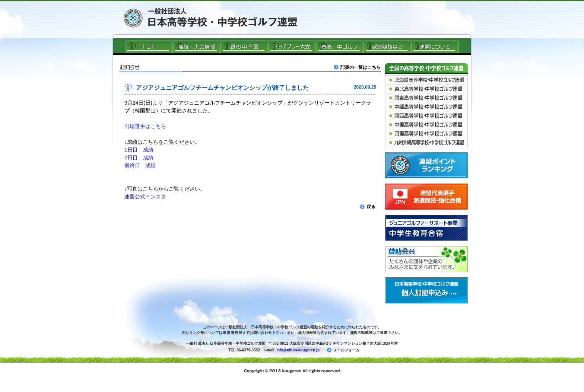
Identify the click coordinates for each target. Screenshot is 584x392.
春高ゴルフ (340, 47)
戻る (368, 207)
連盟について (435, 47)
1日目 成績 (139, 150)
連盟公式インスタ (145, 197)
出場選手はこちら (145, 126)
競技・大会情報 (197, 47)
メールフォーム (343, 350)
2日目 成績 (139, 157)
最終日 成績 (140, 165)
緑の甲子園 (244, 47)
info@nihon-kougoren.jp (298, 350)
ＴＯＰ (149, 47)
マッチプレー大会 (292, 47)
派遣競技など (387, 47)
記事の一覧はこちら (358, 67)
